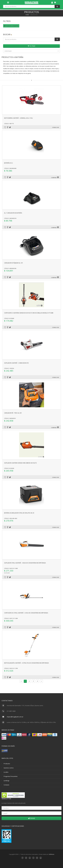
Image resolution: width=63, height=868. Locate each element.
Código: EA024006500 (10, 168)
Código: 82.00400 (9, 318)
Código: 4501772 (9, 124)
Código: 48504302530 (10, 268)
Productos (7, 764)
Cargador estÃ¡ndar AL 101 (13, 263)
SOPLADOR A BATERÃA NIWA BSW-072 (16, 363)
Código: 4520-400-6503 (11, 518)
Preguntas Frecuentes (11, 776)
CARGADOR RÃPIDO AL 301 (13, 413)
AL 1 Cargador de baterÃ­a (13, 213)
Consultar (55, 127)
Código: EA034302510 (10, 218)
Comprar (55, 177)
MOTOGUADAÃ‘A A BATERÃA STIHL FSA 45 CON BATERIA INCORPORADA (26, 663)
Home (27, 15)
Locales (6, 772)
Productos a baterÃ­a (11, 26)
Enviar (31, 818)
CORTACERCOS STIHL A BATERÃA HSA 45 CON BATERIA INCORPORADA (26, 613)
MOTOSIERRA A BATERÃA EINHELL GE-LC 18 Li (18, 118)
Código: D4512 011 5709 (11, 668)
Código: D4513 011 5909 (11, 568)
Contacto (6, 785)
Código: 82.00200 (9, 468)
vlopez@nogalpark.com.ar (15, 717)
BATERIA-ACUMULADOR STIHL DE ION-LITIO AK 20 (19, 513)
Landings (6, 781)
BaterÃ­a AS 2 (8, 163)
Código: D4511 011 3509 (11, 618)
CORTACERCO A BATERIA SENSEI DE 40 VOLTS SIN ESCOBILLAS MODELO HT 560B (29, 313)
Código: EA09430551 (10, 418)
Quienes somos (9, 768)
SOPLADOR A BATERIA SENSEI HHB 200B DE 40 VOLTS (20, 463)
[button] (31, 51)
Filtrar (31, 46)
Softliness (52, 854)
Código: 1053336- (9, 368)
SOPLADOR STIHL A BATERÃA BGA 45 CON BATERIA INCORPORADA (25, 563)
